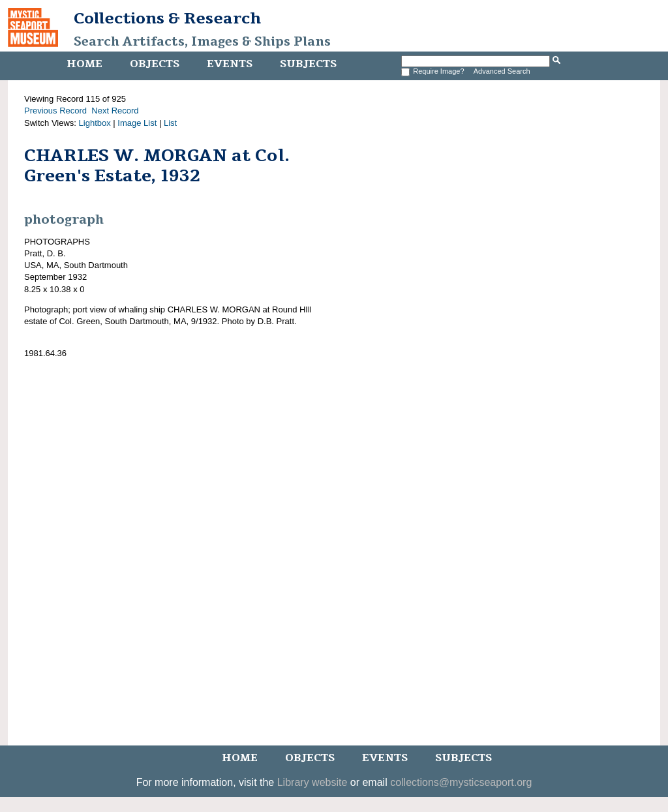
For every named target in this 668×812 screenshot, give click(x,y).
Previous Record (55, 111)
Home (84, 64)
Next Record (115, 111)
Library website (312, 782)
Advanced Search (502, 71)
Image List (137, 123)
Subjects (308, 64)
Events (230, 64)
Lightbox (95, 123)
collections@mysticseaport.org (461, 782)
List (170, 123)
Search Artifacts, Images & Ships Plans (202, 42)
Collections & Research (167, 18)
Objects (155, 64)
